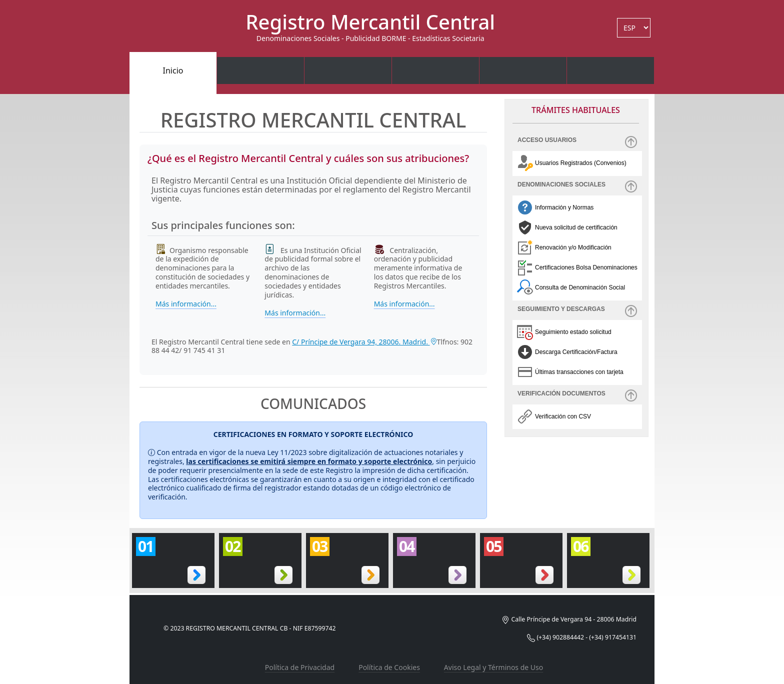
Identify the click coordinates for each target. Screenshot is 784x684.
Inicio (173, 70)
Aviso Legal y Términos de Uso (493, 667)
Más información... (186, 304)
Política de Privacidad (300, 667)
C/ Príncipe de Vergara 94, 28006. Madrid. (364, 342)
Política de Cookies (389, 667)
